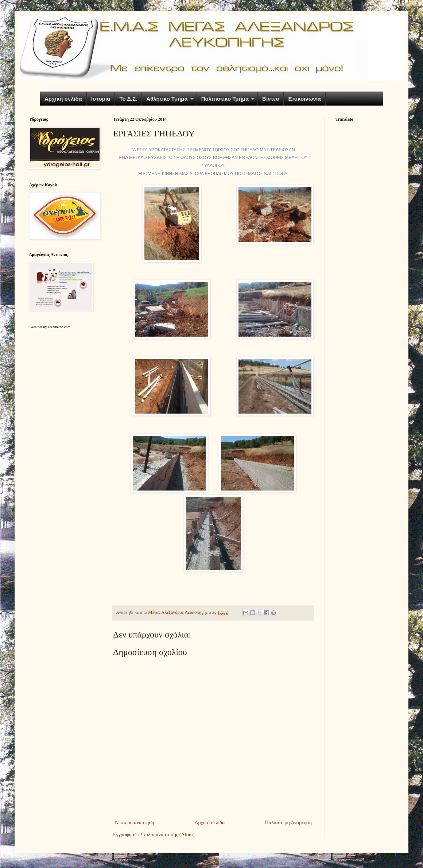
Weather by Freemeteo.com (50, 327)
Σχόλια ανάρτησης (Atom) (167, 835)
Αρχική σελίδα (63, 99)
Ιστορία (101, 99)
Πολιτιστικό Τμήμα (225, 99)
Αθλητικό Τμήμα (167, 99)
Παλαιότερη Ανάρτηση (288, 823)
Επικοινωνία (304, 99)
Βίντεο (271, 99)
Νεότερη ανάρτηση (135, 823)
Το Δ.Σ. (128, 99)
